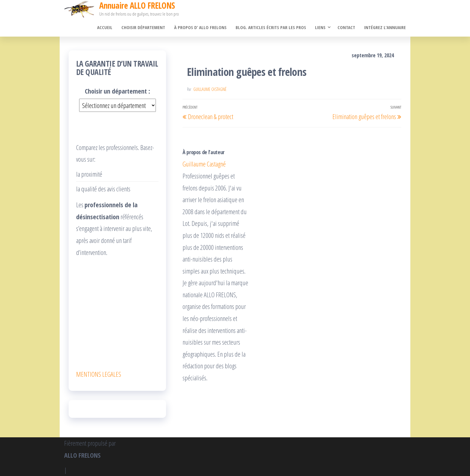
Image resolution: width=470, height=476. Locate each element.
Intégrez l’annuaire (385, 27)
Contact (346, 27)
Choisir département (143, 27)
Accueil (105, 27)
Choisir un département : (117, 91)
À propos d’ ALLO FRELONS (200, 27)
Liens (320, 27)
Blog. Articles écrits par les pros (271, 27)
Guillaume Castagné (210, 89)
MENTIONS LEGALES (99, 374)
